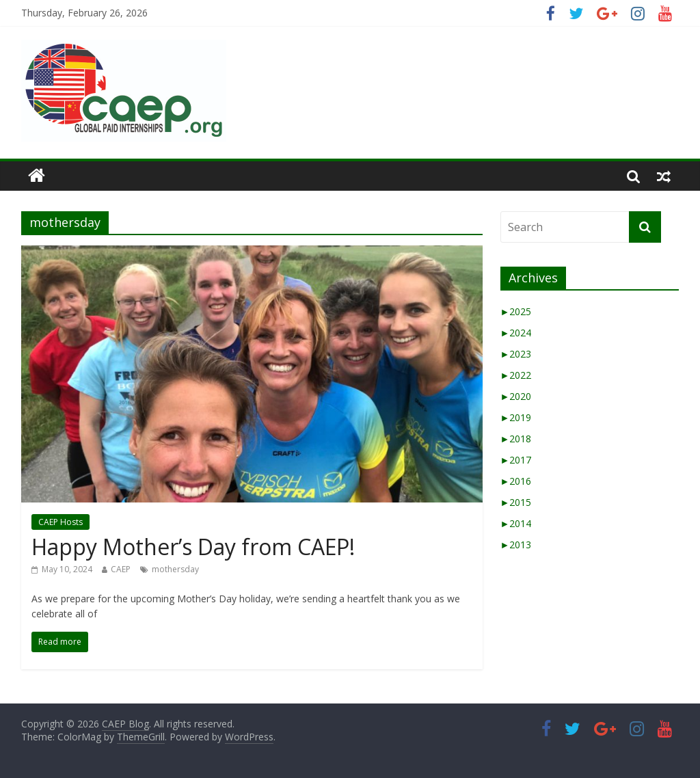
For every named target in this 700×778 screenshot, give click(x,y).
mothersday (175, 569)
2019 (516, 417)
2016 (516, 481)
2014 (516, 523)
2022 (516, 375)
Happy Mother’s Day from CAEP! (193, 547)
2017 (516, 460)
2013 (516, 545)
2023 (516, 354)
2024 (516, 333)
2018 (516, 439)
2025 (516, 311)
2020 (516, 396)
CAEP (121, 569)
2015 (516, 502)
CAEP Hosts (60, 522)
